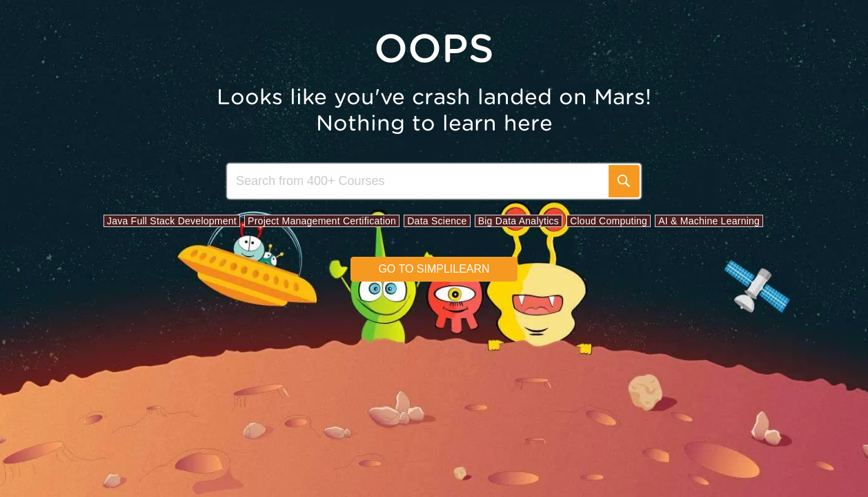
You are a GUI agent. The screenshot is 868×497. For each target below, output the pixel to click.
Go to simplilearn (434, 269)
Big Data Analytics (519, 221)
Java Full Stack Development (172, 221)
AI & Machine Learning (709, 221)
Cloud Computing (609, 221)
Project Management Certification (322, 221)
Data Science (437, 221)
